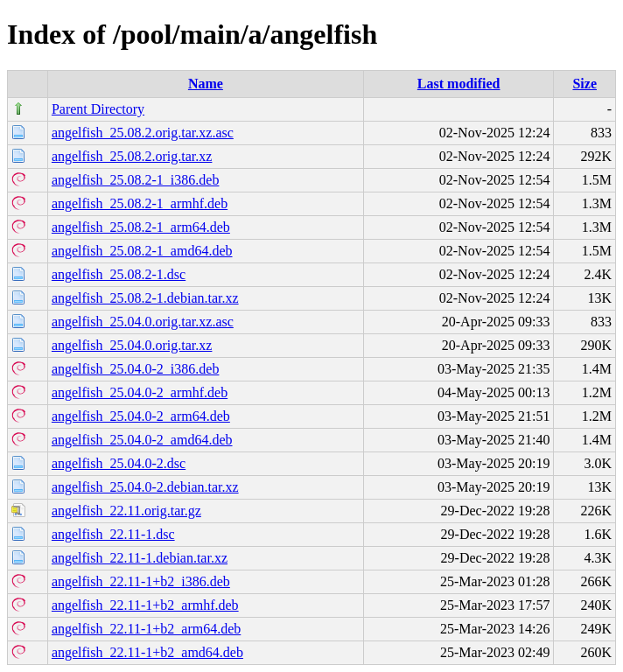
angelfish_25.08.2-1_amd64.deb (142, 251)
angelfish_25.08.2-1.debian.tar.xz (145, 298)
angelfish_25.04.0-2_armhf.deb (140, 392)
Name (206, 84)
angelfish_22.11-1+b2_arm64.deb (146, 629)
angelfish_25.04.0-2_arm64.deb (141, 416)
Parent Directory (98, 109)
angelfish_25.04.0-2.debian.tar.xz (145, 487)
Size (584, 84)
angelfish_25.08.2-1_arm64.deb (141, 227)
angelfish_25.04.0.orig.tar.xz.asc (143, 322)
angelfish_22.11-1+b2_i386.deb (141, 581)
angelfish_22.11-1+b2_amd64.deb (147, 652)
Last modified (459, 84)
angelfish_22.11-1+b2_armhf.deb (145, 605)
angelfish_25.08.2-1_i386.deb (136, 180)
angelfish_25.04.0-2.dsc (119, 463)
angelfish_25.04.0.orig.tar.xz (132, 345)
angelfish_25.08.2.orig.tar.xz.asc (143, 133)
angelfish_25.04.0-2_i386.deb (136, 369)
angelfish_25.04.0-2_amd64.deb (142, 440)
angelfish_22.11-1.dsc (113, 534)
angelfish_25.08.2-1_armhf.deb (140, 203)
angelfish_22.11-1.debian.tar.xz (140, 558)
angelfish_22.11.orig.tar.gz (126, 511)
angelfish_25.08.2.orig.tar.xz (132, 156)
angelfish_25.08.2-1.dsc (119, 274)
